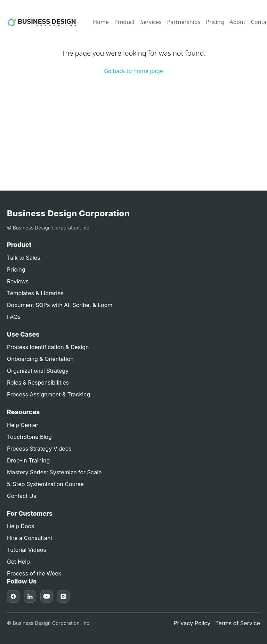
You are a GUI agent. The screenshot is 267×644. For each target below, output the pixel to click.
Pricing (215, 22)
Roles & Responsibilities (38, 383)
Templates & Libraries (35, 293)
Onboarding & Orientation (40, 359)
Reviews (18, 281)
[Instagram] (63, 596)
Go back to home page (133, 71)
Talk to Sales (23, 258)
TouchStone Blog (29, 437)
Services (151, 22)
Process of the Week (34, 573)
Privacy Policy (192, 623)
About (237, 22)
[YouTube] (47, 596)
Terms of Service (238, 623)
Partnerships (184, 22)
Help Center (23, 425)
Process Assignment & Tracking (48, 394)
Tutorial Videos (27, 550)
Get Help (18, 562)
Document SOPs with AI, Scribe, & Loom (60, 305)
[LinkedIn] (30, 596)
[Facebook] (13, 596)
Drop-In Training (28, 460)
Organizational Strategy (38, 371)
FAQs (14, 317)
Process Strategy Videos (39, 449)
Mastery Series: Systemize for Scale (54, 472)
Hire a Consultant (30, 538)
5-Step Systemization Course (45, 484)
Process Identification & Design (48, 347)
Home (101, 22)
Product (125, 22)
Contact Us (22, 496)
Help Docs (21, 526)
